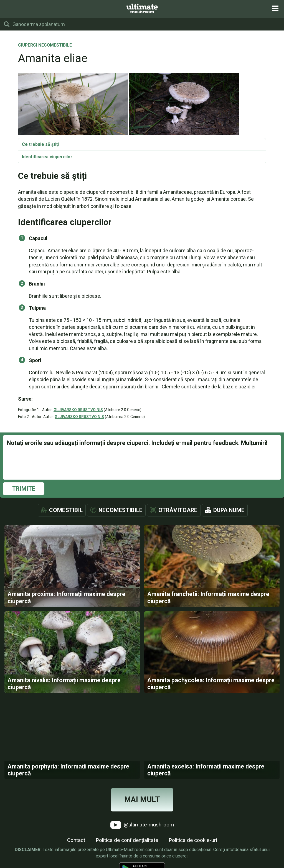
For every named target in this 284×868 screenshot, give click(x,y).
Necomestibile (121, 510)
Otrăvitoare (178, 510)
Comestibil (66, 510)
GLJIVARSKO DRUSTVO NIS (78, 410)
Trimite (24, 489)
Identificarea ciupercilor (47, 157)
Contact (76, 840)
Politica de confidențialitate (127, 840)
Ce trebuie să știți (40, 144)
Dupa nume (229, 510)
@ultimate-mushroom (142, 825)
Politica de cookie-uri (193, 840)
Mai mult (142, 800)
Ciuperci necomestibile (45, 45)
